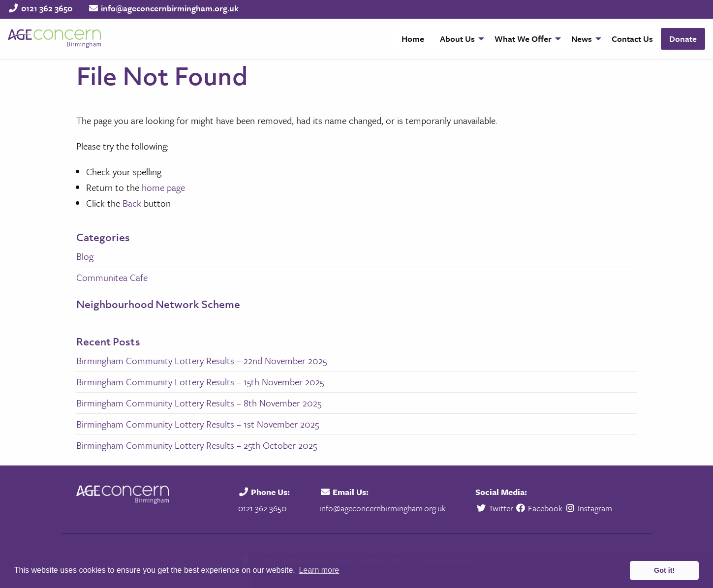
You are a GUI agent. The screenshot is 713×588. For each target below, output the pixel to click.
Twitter (495, 508)
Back (132, 203)
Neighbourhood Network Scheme (158, 304)
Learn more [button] (319, 570)
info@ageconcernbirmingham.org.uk (170, 8)
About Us (457, 39)
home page (163, 187)
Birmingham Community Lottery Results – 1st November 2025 (198, 424)
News (582, 39)
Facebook (539, 508)
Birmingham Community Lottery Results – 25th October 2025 (197, 445)
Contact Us (632, 39)
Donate (683, 39)
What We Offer (523, 39)
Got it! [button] (664, 570)
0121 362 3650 (47, 8)
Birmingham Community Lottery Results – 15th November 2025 (200, 382)
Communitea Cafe (112, 277)
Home (413, 39)
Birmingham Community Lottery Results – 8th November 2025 (199, 403)
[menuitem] (413, 39)
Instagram (588, 508)
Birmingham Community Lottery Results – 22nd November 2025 (201, 360)
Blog (85, 256)
